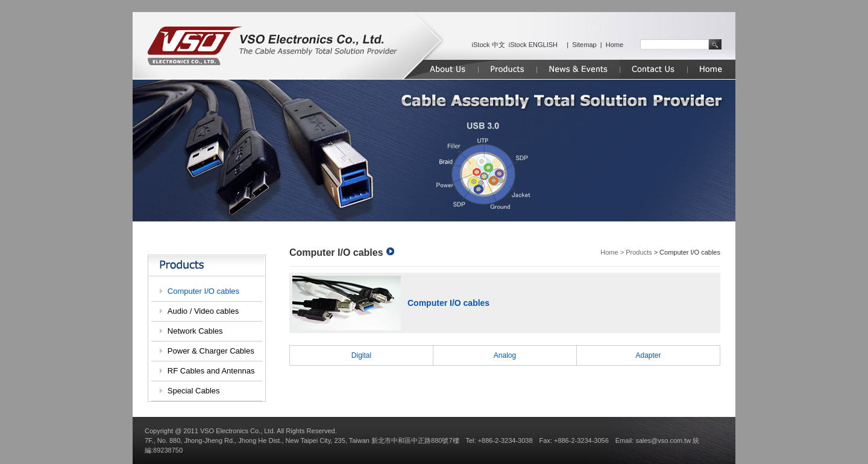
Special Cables (194, 391)
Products (639, 252)
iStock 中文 (489, 45)
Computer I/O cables (203, 291)
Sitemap (584, 45)
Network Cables (195, 331)
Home (615, 45)
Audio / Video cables (203, 311)
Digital (361, 355)
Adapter (648, 355)
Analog (505, 355)
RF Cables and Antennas (211, 371)
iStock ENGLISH (533, 45)
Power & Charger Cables (211, 351)
